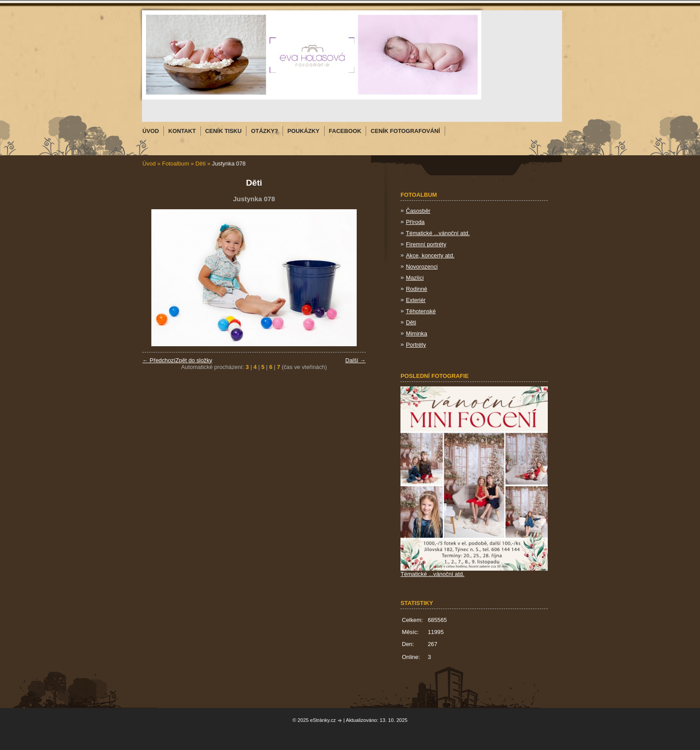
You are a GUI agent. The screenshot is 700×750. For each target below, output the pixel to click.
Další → (355, 360)
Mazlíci (415, 278)
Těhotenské (421, 311)
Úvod (149, 164)
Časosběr (418, 211)
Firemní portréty (426, 244)
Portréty (416, 345)
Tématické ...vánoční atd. (438, 233)
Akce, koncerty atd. (430, 255)
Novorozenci (422, 267)
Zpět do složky (194, 360)
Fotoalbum (175, 164)
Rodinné (417, 289)
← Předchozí (159, 360)
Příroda (415, 222)
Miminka (417, 334)
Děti (201, 164)
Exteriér (416, 300)
